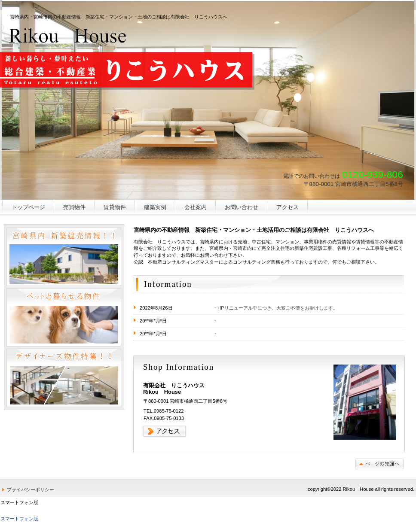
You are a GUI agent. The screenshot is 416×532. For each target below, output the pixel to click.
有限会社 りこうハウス (68, 35)
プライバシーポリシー (31, 489)
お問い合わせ (242, 207)
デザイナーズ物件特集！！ (64, 378)
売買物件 (74, 207)
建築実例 (155, 207)
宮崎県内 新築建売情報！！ (64, 257)
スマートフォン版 (19, 519)
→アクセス (165, 431)
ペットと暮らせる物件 (64, 317)
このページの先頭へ (379, 464)
